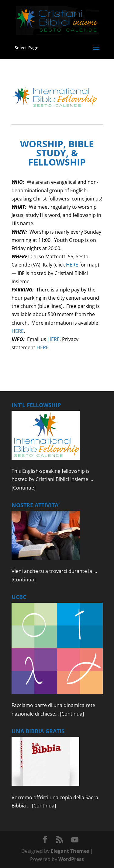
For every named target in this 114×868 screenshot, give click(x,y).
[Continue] (24, 488)
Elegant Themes (70, 851)
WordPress (71, 859)
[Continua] (24, 580)
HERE (72, 265)
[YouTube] (75, 840)
